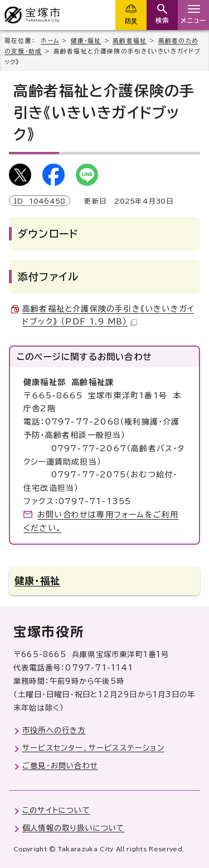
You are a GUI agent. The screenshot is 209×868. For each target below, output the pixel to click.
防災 (131, 21)
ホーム (50, 41)
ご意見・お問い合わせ (60, 766)
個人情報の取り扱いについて (74, 828)
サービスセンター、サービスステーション (93, 748)
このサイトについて (56, 810)
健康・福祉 (86, 41)
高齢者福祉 (130, 41)
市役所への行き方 (54, 730)
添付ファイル (48, 277)
